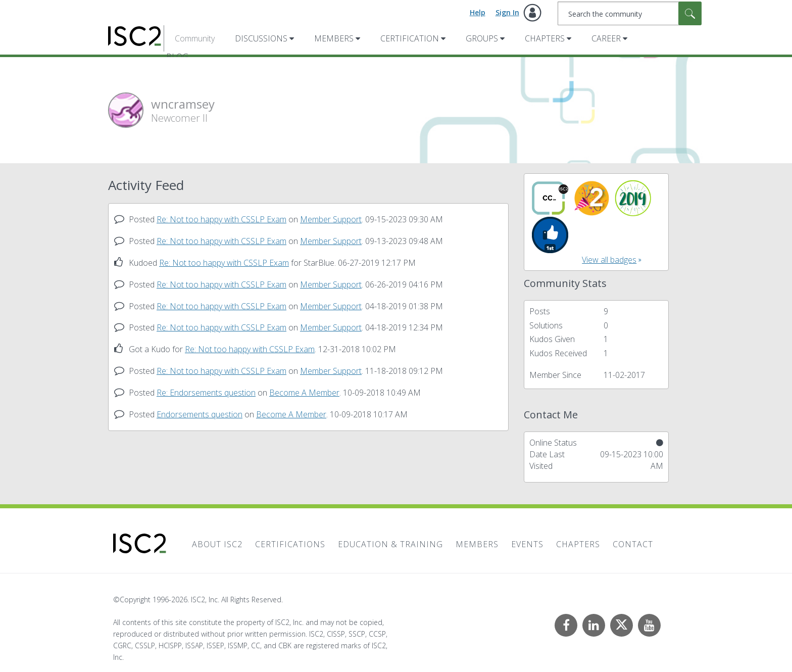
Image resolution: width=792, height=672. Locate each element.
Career (606, 38)
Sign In (507, 12)
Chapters (545, 38)
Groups (482, 38)
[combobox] (630, 13)
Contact (633, 544)
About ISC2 (217, 544)
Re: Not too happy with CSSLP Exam (221, 219)
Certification (410, 38)
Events (527, 544)
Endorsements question (200, 414)
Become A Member (304, 393)
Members (334, 38)
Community (195, 38)
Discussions (261, 38)
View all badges (609, 260)
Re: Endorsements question (206, 393)
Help (478, 12)
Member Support (331, 219)
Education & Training (390, 544)
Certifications (290, 544)
